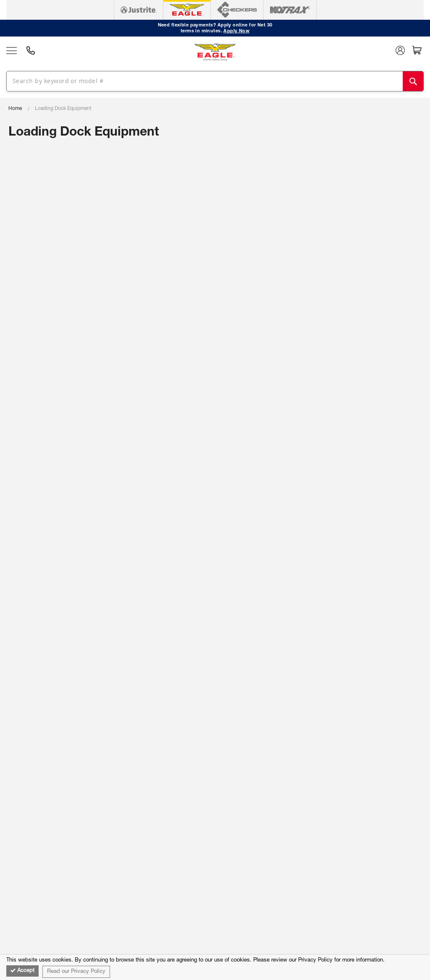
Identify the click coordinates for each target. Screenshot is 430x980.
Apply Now (236, 31)
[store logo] (215, 52)
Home (15, 109)
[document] (215, 967)
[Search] (413, 81)
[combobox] (212, 81)
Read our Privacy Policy (76, 972)
